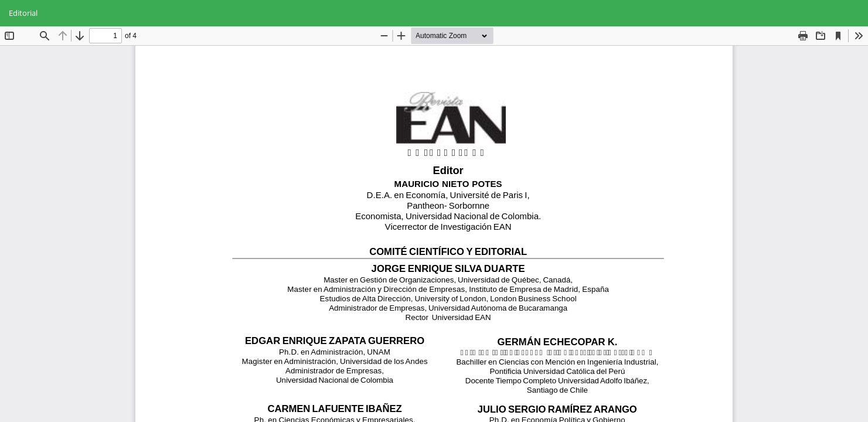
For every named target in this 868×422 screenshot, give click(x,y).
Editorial (23, 13)
